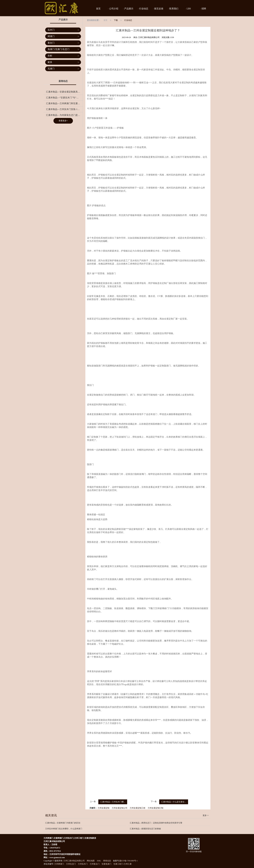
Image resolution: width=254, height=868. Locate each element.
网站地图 (91, 861)
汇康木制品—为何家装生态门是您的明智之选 (64, 115)
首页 (98, 9)
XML (99, 861)
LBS (188, 9)
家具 (63, 62)
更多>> (206, 815)
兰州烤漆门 (59, 864)
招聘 (204, 9)
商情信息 (107, 861)
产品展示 (128, 9)
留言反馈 (159, 9)
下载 (116, 20)
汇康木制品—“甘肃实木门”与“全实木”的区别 (64, 98)
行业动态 (144, 9)
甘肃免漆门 (106, 864)
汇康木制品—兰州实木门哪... (113, 802)
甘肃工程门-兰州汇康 (122, 864)
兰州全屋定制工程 (138, 808)
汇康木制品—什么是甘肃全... (174, 802)
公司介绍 (114, 9)
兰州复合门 (95, 864)
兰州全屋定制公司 (120, 808)
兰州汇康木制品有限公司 (74, 861)
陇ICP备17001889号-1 (129, 861)
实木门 (63, 30)
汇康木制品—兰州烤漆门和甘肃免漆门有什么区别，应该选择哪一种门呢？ (64, 103)
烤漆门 (63, 36)
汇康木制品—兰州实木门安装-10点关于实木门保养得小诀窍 (64, 109)
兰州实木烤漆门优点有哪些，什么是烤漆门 (64, 829)
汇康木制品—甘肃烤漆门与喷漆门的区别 (63, 823)
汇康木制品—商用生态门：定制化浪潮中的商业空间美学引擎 (156, 823)
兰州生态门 (71, 864)
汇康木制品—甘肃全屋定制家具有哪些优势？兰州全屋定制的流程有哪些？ (64, 92)
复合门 (63, 43)
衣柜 (63, 56)
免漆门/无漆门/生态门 (63, 49)
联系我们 (173, 9)
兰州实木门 (83, 864)
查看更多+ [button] (63, 121)
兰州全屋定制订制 (156, 808)
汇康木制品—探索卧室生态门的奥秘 (145, 829)
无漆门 (63, 69)
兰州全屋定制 (104, 808)
